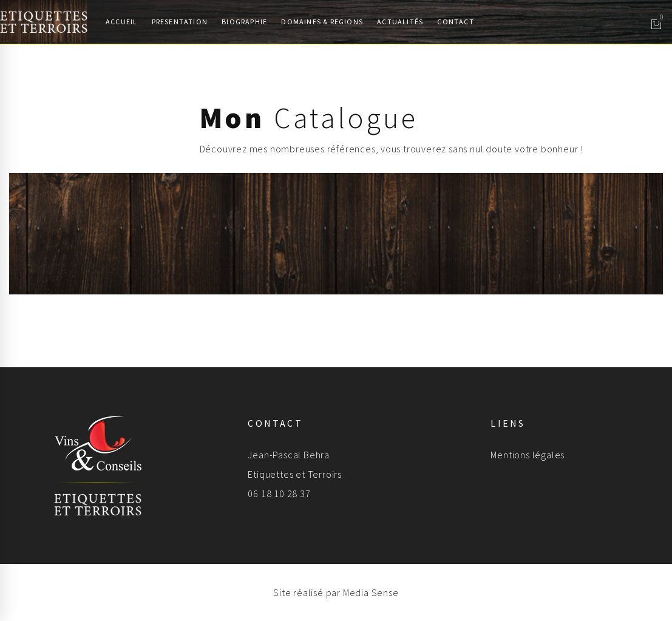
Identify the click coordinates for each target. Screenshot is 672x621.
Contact (455, 22)
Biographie (244, 22)
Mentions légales (528, 455)
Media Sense (371, 592)
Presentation (180, 22)
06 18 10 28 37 (279, 494)
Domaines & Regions (322, 22)
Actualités (400, 22)
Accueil (121, 22)
